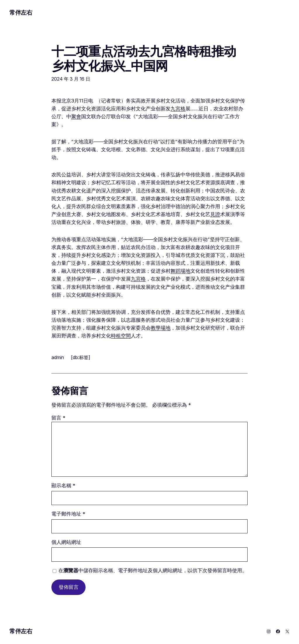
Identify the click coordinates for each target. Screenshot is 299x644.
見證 (215, 214)
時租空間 (121, 336)
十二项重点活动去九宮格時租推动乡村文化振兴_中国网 (144, 59)
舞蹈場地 (180, 271)
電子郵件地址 (68, 514)
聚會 (76, 116)
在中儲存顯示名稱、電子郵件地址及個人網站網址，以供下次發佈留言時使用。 (153, 570)
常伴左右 (21, 13)
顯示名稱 (63, 485)
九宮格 (178, 109)
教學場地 (161, 328)
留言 (58, 418)
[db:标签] (81, 357)
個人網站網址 (66, 542)
